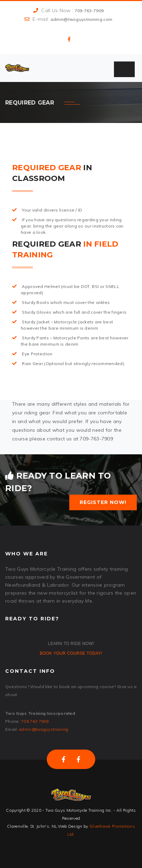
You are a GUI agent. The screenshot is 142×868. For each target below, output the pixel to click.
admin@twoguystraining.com (82, 19)
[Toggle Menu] (124, 69)
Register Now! (103, 502)
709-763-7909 (89, 11)
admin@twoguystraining (44, 729)
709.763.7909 (35, 721)
